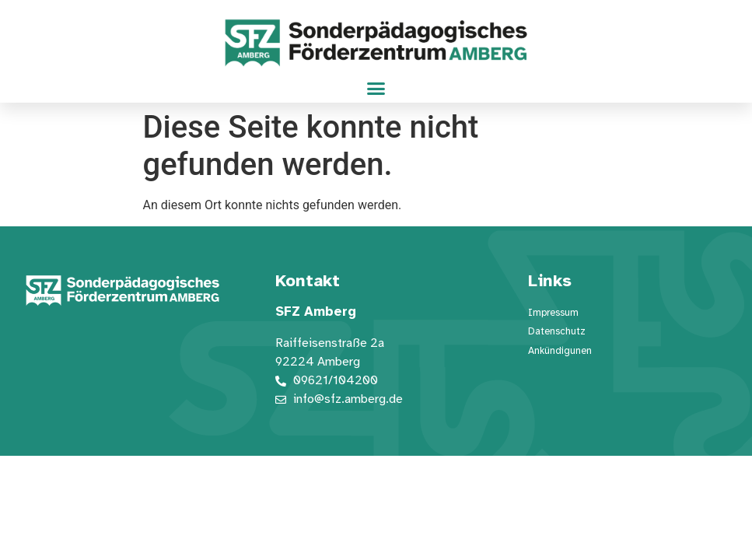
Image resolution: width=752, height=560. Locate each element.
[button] (376, 89)
